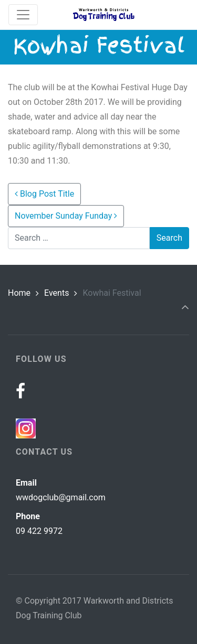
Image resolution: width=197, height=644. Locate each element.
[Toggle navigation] (23, 15)
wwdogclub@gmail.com (61, 497)
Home (19, 293)
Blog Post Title (44, 194)
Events (56, 293)
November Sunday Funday (66, 216)
